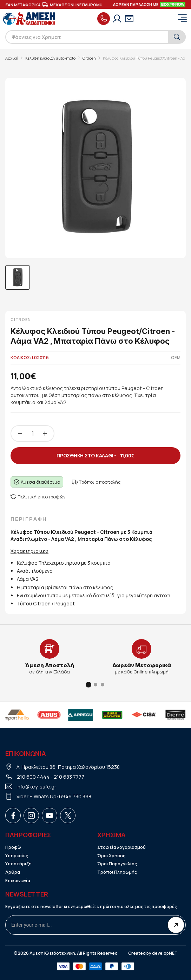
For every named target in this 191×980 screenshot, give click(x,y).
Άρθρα (13, 872)
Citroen (89, 58)
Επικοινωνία (18, 881)
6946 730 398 (75, 796)
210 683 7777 (69, 777)
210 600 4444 (33, 777)
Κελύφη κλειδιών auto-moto (50, 58)
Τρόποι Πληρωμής (117, 872)
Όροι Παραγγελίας (117, 864)
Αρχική (12, 58)
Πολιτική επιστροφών (38, 497)
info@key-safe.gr (36, 787)
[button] (88, 685)
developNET (165, 953)
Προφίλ (13, 847)
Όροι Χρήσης (111, 856)
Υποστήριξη (18, 864)
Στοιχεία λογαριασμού (121, 847)
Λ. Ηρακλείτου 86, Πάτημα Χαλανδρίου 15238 (68, 767)
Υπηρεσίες (17, 856)
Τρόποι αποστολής (96, 482)
